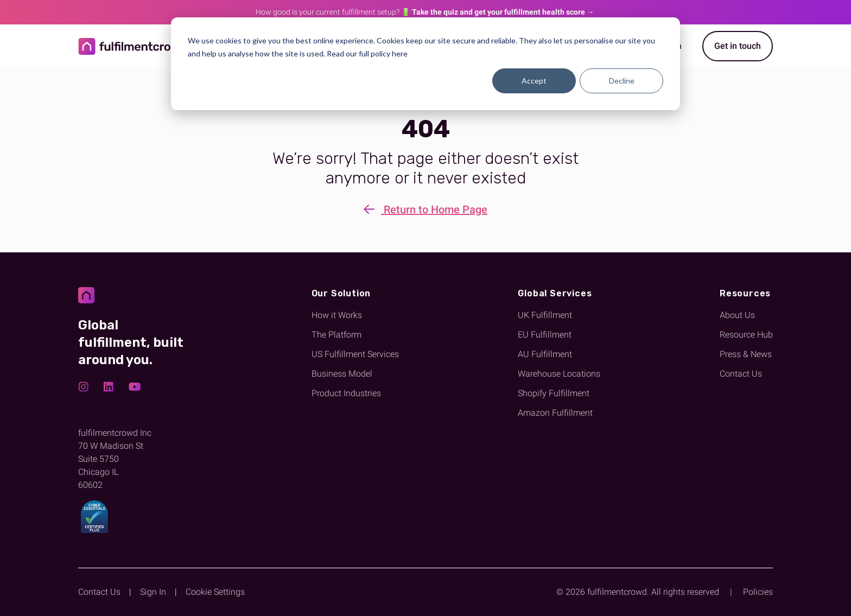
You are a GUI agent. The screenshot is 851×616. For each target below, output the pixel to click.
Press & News (746, 354)
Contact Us (741, 374)
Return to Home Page (426, 210)
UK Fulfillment (545, 315)
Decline (622, 81)
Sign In (153, 592)
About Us (737, 315)
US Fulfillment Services (355, 354)
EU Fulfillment (545, 335)
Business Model (342, 374)
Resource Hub (746, 335)
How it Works (337, 315)
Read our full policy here (367, 53)
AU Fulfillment (545, 354)
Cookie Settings (215, 592)
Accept (534, 81)
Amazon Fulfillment (555, 413)
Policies (758, 592)
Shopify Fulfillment (554, 393)
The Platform (336, 335)
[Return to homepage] (132, 46)
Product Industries (346, 393)
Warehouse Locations (559, 374)
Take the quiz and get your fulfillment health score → (503, 12)
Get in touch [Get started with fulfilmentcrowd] (738, 46)
